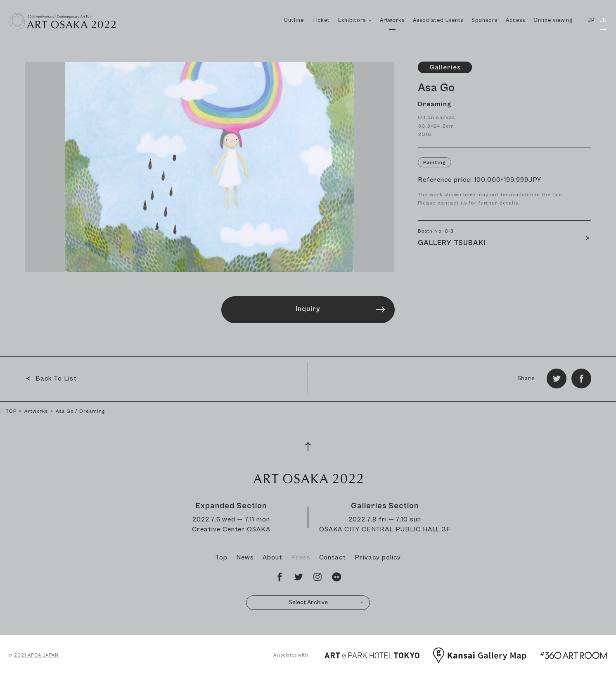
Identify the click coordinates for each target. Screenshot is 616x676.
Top (221, 557)
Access (515, 20)
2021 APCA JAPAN (36, 655)
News (245, 557)
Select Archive (326, 602)
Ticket (321, 20)
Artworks (392, 20)
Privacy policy (378, 557)
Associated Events (438, 20)
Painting (435, 163)
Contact (333, 557)
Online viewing (553, 20)
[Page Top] (308, 447)
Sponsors (485, 20)
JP (591, 20)
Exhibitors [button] (355, 29)
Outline (294, 20)
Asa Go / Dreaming (80, 411)
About (272, 557)
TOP (11, 411)
